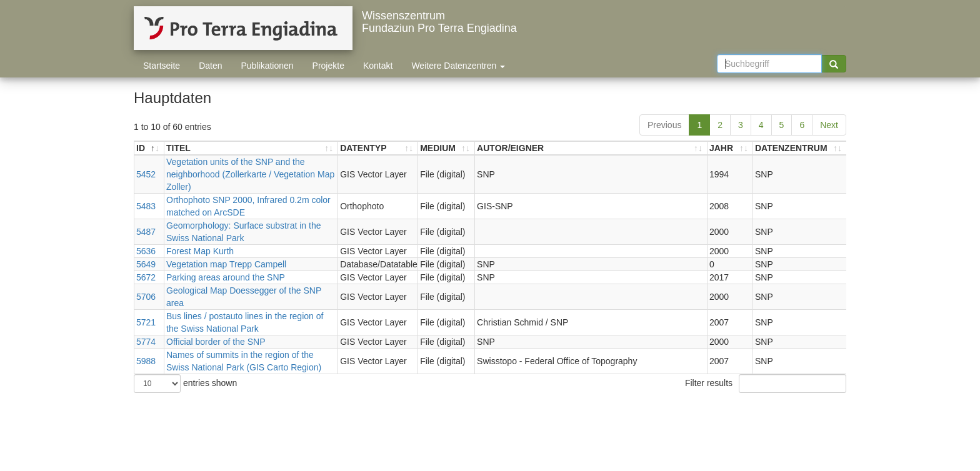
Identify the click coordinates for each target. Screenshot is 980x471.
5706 (146, 297)
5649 (146, 264)
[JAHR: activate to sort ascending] (730, 148)
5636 (146, 251)
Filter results (766, 384)
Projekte (328, 66)
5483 (146, 206)
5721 (146, 322)
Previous (664, 125)
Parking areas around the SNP (226, 277)
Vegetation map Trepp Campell (226, 264)
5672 (146, 277)
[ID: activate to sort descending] (149, 148)
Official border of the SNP (216, 342)
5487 (146, 232)
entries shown (185, 384)
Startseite (162, 66)
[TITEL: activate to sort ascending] (251, 148)
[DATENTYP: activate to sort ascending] (378, 148)
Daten (210, 66)
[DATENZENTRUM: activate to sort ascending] (800, 148)
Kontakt (378, 66)
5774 (146, 342)
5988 (146, 361)
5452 (146, 174)
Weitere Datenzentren (458, 66)
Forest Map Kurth (200, 251)
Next (829, 125)
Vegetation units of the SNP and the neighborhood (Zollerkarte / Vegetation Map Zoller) (250, 174)
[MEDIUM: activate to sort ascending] (447, 148)
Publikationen (267, 66)
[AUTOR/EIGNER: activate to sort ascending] (591, 148)
